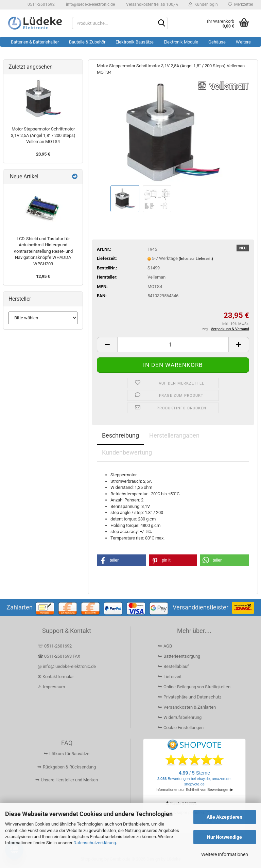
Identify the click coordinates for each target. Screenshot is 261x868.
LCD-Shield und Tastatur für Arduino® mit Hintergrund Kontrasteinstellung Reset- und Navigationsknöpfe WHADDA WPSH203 (43, 251)
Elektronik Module (181, 42)
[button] (107, 345)
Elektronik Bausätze (135, 42)
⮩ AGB (165, 646)
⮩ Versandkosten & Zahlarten (187, 707)
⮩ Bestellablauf (173, 666)
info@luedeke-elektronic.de (90, 4)
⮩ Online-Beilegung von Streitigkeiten (194, 687)
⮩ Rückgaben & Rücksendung (67, 767)
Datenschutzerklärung (95, 843)
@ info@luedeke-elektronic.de (67, 666)
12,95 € (43, 276)
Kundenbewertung (127, 452)
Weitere (243, 42)
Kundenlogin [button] (203, 4)
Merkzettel (240, 4)
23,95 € (43, 154)
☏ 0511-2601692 (55, 646)
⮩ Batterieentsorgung (179, 656)
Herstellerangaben (174, 435)
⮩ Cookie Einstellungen (181, 728)
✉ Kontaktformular (56, 677)
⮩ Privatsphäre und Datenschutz (190, 697)
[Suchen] (161, 23)
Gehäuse (217, 42)
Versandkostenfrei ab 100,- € (152, 4)
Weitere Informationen (225, 854)
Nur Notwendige (224, 837)
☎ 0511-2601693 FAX (59, 656)
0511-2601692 (41, 4)
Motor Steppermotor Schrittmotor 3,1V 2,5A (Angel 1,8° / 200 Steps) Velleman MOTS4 (43, 135)
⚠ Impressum (51, 687)
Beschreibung (120, 435)
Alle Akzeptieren (224, 817)
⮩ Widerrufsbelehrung (180, 717)
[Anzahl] (173, 345)
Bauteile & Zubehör (87, 42)
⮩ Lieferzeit (170, 677)
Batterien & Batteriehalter (35, 42)
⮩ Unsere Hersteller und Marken (67, 780)
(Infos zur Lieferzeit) (196, 259)
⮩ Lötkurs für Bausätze (67, 754)
